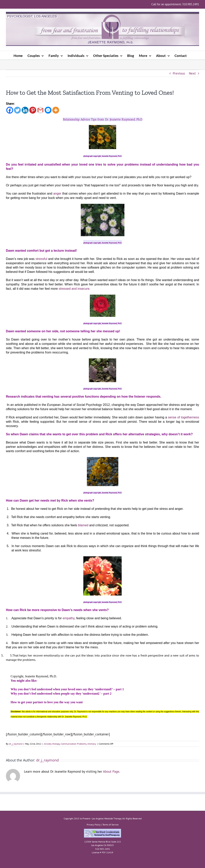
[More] (56, 110)
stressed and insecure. (74, 289)
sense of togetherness (184, 417)
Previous (179, 73)
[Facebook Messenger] (48, 110)
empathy (69, 618)
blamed (83, 525)
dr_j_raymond (16, 744)
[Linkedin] (25, 110)
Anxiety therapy (52, 744)
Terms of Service (110, 825)
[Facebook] (10, 110)
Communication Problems (74, 744)
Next (192, 73)
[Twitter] (17, 110)
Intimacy (92, 744)
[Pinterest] (33, 110)
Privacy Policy (94, 825)
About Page (111, 771)
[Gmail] (40, 110)
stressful (41, 259)
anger (57, 194)
